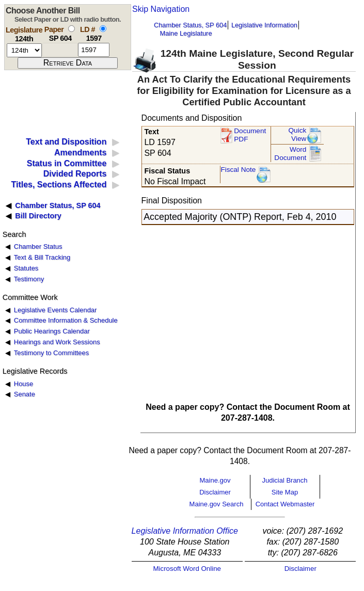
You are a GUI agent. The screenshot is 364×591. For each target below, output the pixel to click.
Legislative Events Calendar (56, 310)
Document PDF (250, 135)
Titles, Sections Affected (59, 185)
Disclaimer (215, 492)
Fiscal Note (238, 170)
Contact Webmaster (285, 504)
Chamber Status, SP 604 (190, 25)
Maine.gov (215, 480)
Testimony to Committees (51, 353)
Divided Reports (75, 174)
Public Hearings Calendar (52, 331)
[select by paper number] (72, 29)
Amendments (80, 153)
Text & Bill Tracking (42, 257)
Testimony (29, 279)
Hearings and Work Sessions (57, 342)
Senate (25, 394)
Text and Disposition (66, 142)
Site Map (285, 492)
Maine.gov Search (217, 504)
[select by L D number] (103, 29)
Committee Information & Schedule (66, 320)
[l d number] (94, 50)
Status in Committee (67, 163)
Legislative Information (264, 25)
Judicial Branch (284, 480)
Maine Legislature (186, 33)
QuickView (298, 134)
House (23, 384)
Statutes (26, 268)
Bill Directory (38, 216)
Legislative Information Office (185, 531)
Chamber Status (38, 246)
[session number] (24, 50)
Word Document (290, 154)
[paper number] (60, 50)
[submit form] (68, 63)
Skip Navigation (161, 9)
